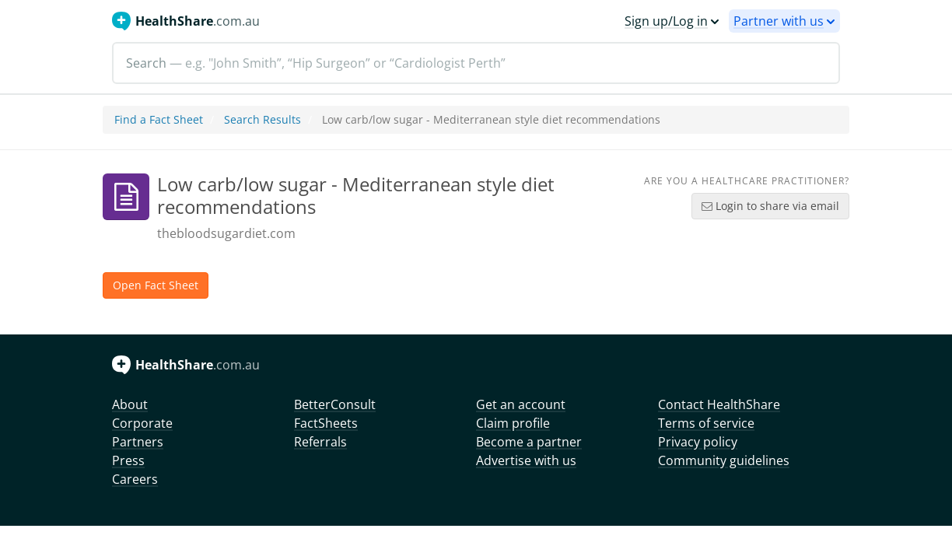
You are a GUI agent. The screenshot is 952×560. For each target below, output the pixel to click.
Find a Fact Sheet (159, 119)
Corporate (142, 423)
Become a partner (529, 442)
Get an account (521, 404)
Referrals (320, 442)
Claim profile (513, 423)
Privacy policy (698, 442)
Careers (135, 479)
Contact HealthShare (719, 404)
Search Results (262, 119)
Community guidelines (724, 460)
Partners (138, 442)
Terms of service (706, 423)
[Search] (476, 63)
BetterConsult (335, 404)
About (130, 404)
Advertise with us (526, 460)
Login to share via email (770, 206)
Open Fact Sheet (156, 285)
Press (128, 460)
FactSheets (326, 423)
